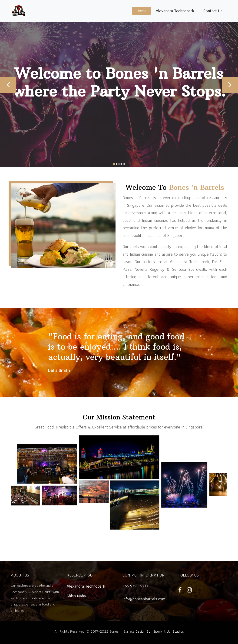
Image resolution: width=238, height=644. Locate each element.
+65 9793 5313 (135, 586)
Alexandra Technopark (175, 11)
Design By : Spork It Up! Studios (160, 631)
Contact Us (213, 11)
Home (141, 11)
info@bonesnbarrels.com (144, 599)
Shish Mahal (77, 596)
